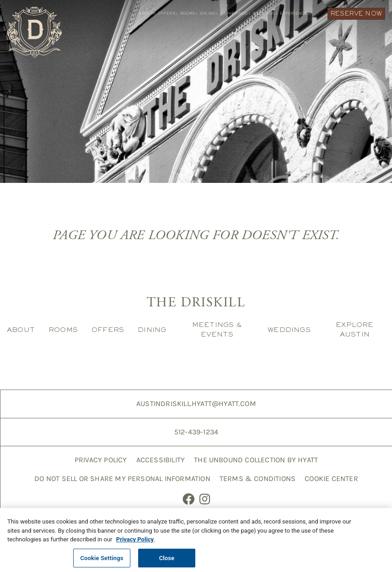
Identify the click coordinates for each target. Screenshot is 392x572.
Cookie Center (331, 478)
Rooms (189, 13)
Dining (209, 13)
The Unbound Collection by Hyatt (256, 460)
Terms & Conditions (258, 478)
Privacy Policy (101, 460)
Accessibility (161, 460)
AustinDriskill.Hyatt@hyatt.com (196, 404)
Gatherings (235, 13)
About (147, 13)
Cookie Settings (102, 561)
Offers (167, 13)
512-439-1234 (196, 432)
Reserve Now (356, 13)
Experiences (296, 13)
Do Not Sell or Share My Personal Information (122, 478)
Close (167, 561)
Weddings (265, 13)
